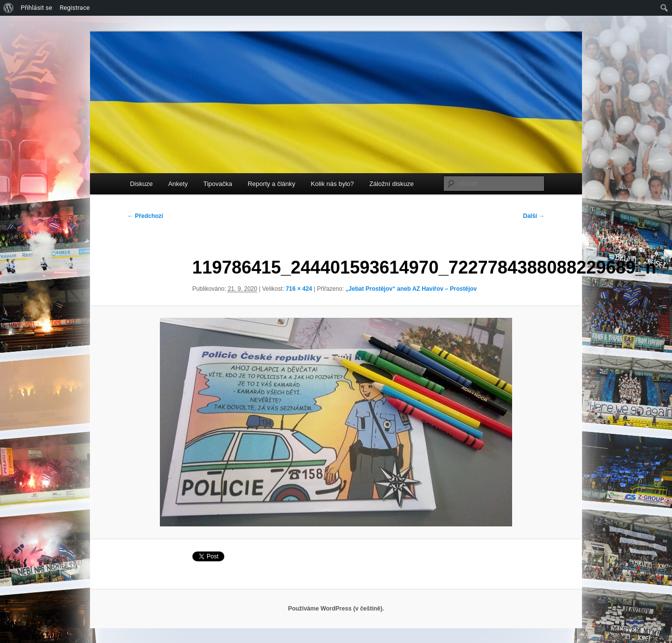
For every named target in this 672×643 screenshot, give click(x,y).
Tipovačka (218, 184)
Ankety (178, 184)
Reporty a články (271, 184)
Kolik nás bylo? (332, 184)
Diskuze (141, 184)
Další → (534, 216)
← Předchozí (145, 216)
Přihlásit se (36, 8)
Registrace (75, 8)
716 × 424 (299, 289)
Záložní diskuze (392, 184)
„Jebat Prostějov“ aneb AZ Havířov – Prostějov (411, 289)
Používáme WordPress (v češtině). (336, 609)
